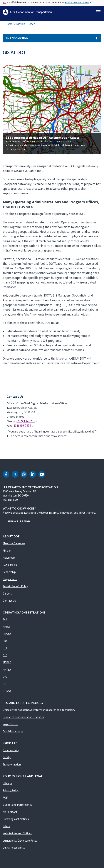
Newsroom (9, 558)
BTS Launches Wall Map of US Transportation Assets (43, 138)
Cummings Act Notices (16, 819)
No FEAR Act (10, 812)
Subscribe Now (19, 521)
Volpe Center (10, 724)
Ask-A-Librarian (13, 731)
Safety (7, 757)
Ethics (6, 826)
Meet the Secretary (14, 543)
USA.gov (8, 783)
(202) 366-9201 (27, 421)
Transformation (12, 764)
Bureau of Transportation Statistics (23, 717)
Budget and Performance (17, 805)
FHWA (6, 627)
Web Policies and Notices (17, 833)
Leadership (9, 572)
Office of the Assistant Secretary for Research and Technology (39, 710)
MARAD (7, 662)
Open (32, 24)
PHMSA (7, 691)
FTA (5, 648)
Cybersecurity (11, 750)
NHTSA (7, 670)
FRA (5, 641)
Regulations (10, 579)
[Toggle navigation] (98, 12)
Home (9, 24)
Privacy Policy (11, 790)
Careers (7, 594)
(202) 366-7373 (23, 425)
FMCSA (7, 634)
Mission (21, 24)
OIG (5, 677)
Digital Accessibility (14, 848)
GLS (5, 655)
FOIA (6, 798)
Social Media (10, 565)
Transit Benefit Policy (15, 586)
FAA (5, 619)
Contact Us (9, 601)
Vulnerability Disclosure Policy (20, 841)
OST (5, 684)
